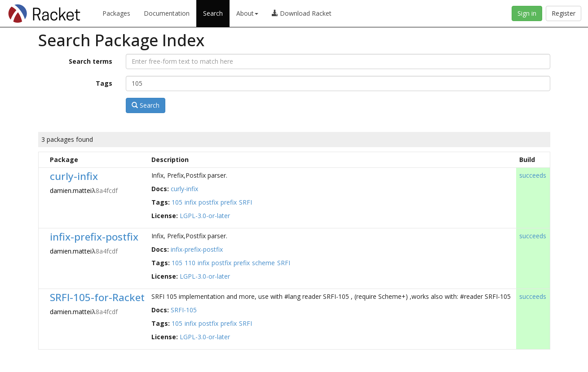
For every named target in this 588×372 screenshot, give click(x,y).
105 (177, 202)
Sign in (527, 13)
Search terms (91, 61)
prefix (229, 202)
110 (190, 263)
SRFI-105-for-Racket (97, 297)
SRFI (245, 202)
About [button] (247, 13)
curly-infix (74, 176)
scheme (263, 263)
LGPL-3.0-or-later (205, 216)
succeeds (533, 175)
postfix (208, 202)
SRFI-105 (184, 310)
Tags (104, 83)
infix (190, 202)
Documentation (167, 13)
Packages (116, 13)
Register (564, 13)
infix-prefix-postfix (94, 237)
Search (213, 13)
